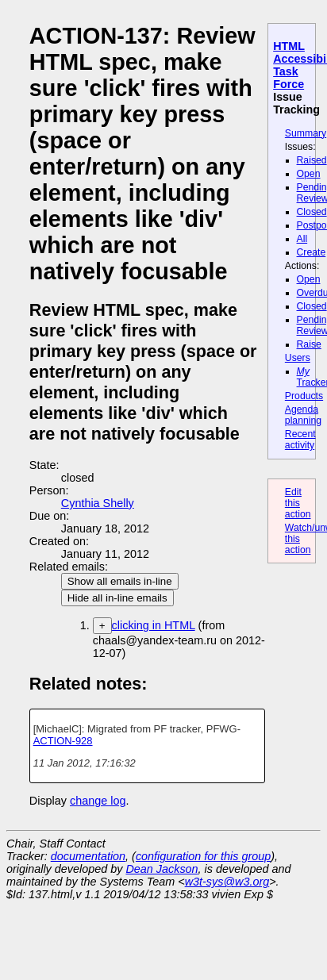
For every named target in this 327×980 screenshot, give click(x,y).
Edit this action (298, 503)
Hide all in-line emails (117, 598)
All (302, 239)
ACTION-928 (63, 741)
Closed (312, 212)
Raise (309, 344)
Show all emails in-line (120, 581)
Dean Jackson (162, 869)
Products (304, 396)
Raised (312, 160)
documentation (88, 856)
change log (98, 801)
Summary (306, 133)
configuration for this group (203, 856)
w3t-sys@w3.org (227, 882)
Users (298, 358)
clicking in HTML (154, 625)
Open (309, 174)
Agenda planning (303, 415)
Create (312, 252)
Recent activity (300, 440)
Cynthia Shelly (98, 503)
